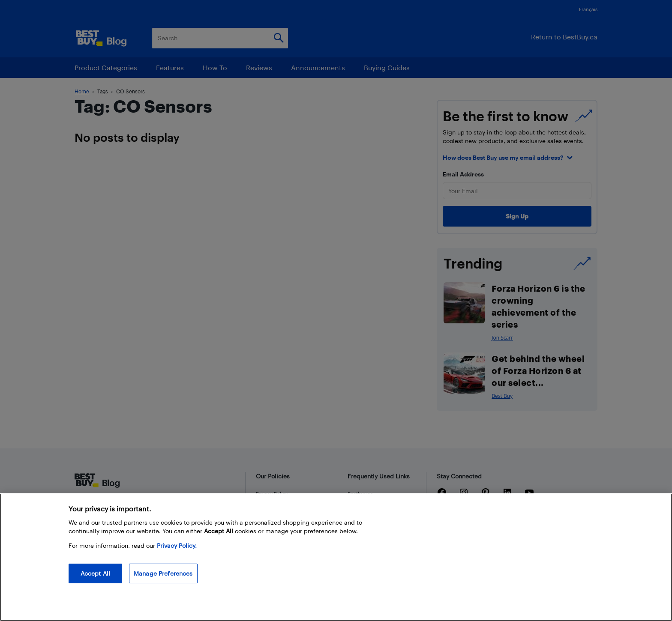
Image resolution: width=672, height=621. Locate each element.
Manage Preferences (163, 573)
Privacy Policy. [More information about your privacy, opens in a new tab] (177, 545)
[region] (336, 557)
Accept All (95, 573)
